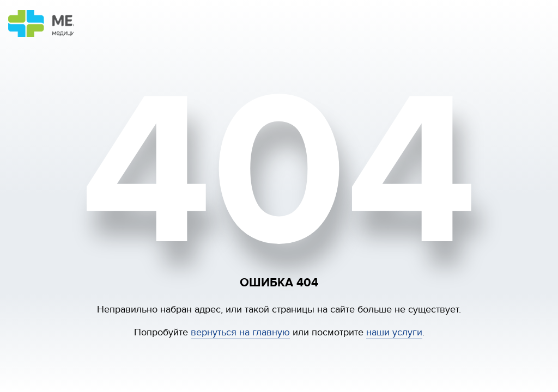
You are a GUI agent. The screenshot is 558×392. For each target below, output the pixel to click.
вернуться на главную (240, 332)
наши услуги (394, 332)
